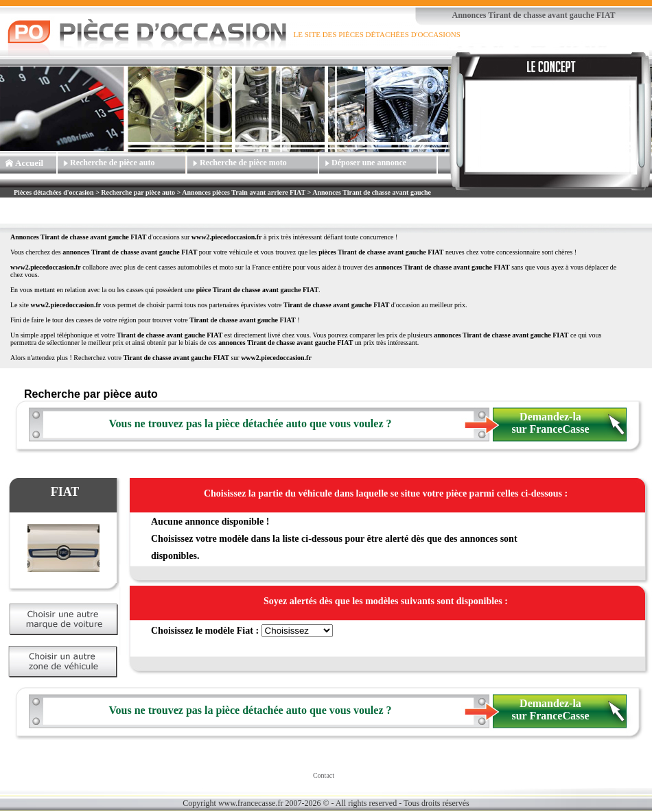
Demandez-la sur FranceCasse (550, 423)
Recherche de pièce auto (112, 163)
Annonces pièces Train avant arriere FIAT (244, 192)
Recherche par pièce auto (138, 192)
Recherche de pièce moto (243, 163)
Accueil (29, 163)
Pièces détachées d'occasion (54, 192)
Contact (324, 775)
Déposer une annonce (369, 163)
